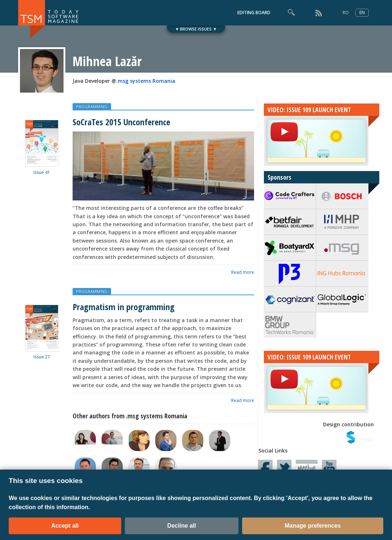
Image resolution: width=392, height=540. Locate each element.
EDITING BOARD (254, 13)
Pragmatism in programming (124, 307)
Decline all (182, 526)
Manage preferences (313, 526)
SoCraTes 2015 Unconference (121, 122)
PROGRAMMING (92, 107)
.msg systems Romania (146, 81)
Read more (243, 272)
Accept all (65, 526)
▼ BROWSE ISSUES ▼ (196, 29)
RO (346, 13)
